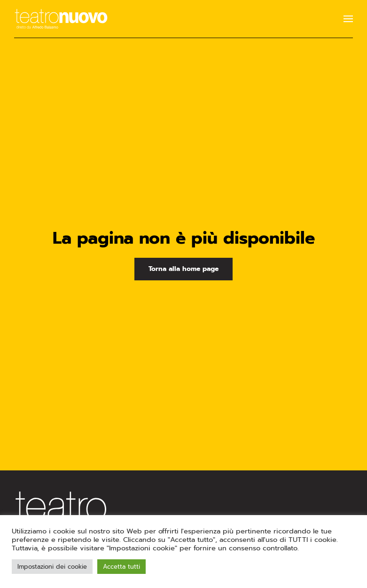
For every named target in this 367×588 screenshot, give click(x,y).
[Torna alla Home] (61, 19)
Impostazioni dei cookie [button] (52, 567)
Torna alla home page (183, 269)
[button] (348, 19)
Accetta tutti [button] (121, 567)
